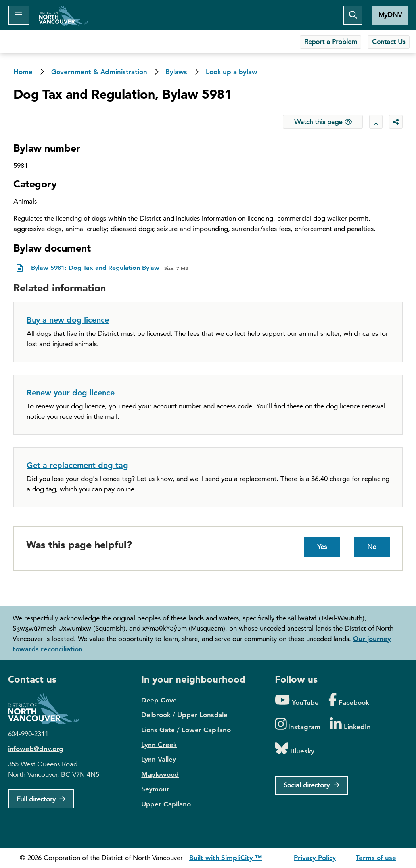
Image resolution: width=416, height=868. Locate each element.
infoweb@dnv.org (36, 749)
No (372, 547)
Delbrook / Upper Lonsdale (184, 715)
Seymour (155, 789)
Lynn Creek (159, 745)
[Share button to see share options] (396, 122)
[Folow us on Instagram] (298, 725)
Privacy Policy (315, 858)
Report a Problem (331, 42)
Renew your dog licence (71, 393)
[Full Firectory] (41, 799)
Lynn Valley (159, 759)
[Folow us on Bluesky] (295, 749)
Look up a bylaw (232, 72)
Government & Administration (99, 72)
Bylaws (176, 72)
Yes (322, 547)
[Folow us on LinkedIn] (350, 725)
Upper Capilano (166, 804)
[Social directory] (312, 785)
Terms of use (376, 858)
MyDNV (390, 15)
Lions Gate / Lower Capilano (186, 730)
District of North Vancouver (48, 709)
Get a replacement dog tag (77, 465)
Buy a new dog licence (68, 320)
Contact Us (389, 42)
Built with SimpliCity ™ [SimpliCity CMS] (225, 858)
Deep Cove (159, 700)
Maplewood (160, 774)
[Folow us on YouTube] (297, 700)
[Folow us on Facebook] (349, 700)
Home (63, 15)
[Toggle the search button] (353, 15)
